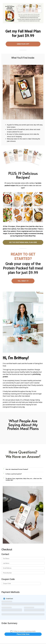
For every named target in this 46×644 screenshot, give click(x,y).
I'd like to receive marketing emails (24, 631)
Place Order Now (23, 634)
